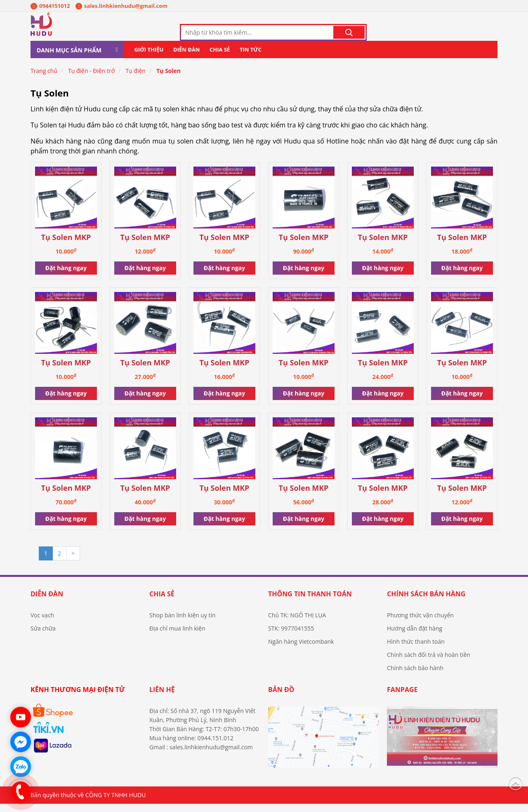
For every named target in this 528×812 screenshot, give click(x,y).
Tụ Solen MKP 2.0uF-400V (145, 246)
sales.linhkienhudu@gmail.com (121, 6)
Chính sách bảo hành (415, 676)
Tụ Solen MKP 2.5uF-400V (462, 246)
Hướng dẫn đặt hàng (415, 637)
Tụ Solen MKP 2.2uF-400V (225, 371)
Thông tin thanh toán (310, 602)
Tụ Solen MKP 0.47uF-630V (304, 371)
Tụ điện (136, 79)
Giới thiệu (149, 58)
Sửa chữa (43, 637)
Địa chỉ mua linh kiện (177, 637)
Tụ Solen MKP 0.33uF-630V (66, 246)
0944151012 (50, 6)
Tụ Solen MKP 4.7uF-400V (383, 497)
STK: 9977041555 (291, 637)
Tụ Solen (169, 79)
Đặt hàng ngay (66, 276)
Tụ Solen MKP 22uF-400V (66, 497)
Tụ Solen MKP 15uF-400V (304, 497)
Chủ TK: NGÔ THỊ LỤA (297, 623)
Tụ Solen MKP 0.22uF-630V (462, 371)
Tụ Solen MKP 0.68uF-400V (66, 371)
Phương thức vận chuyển (420, 623)
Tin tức (251, 58)
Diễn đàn (186, 58)
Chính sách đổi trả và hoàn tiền (429, 663)
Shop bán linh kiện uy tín (183, 623)
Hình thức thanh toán (416, 650)
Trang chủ (44, 79)
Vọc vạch (42, 623)
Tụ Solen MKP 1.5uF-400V (462, 497)
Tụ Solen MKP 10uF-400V (145, 497)
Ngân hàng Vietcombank (301, 650)
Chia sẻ (220, 58)
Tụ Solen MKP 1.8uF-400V (383, 246)
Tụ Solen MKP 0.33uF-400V (225, 246)
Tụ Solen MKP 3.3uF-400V (383, 371)
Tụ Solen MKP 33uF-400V (304, 246)
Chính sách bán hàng (426, 602)
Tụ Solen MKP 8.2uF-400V (225, 497)
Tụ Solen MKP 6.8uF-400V (145, 371)
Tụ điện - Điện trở (91, 79)
